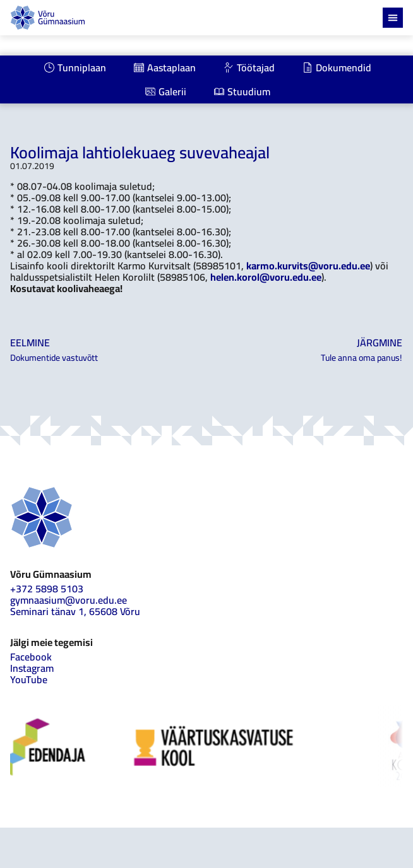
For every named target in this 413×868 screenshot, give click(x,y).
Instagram (32, 668)
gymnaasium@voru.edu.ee (69, 600)
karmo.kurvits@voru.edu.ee (308, 266)
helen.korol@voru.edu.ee (266, 277)
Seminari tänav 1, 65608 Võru (75, 611)
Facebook (31, 657)
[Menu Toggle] (393, 18)
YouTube (29, 679)
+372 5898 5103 (47, 589)
